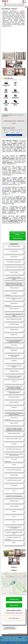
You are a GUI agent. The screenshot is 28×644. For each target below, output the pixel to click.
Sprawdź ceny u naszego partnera (18, 234)
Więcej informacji (18, 238)
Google (20, 638)
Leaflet (18, 595)
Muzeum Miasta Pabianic (14, 619)
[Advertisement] (14, 39)
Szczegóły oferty (14, 599)
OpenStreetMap (23, 595)
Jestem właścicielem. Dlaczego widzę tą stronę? (10, 628)
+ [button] (4, 575)
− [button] (4, 577)
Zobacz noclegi (14, 606)
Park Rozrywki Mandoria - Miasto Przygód (14, 613)
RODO (8, 642)
